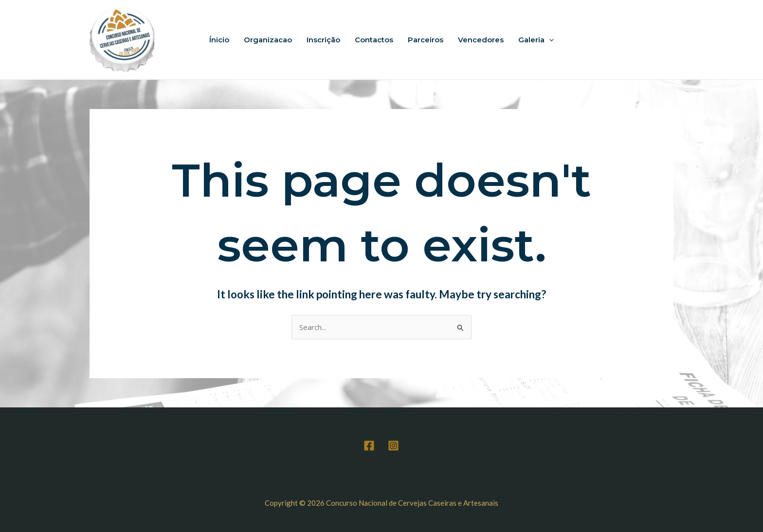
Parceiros (426, 40)
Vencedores (481, 40)
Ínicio (219, 40)
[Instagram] (393, 446)
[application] (549, 40)
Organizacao (268, 40)
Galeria (536, 40)
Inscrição (323, 40)
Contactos (374, 40)
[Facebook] (369, 446)
